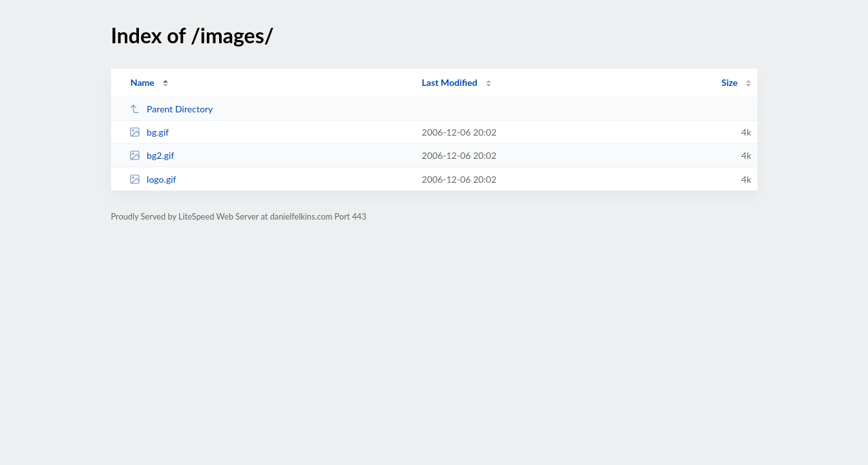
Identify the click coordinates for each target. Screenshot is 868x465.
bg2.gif (152, 155)
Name (143, 82)
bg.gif (149, 132)
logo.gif (153, 179)
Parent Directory (171, 109)
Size (729, 82)
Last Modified (450, 82)
